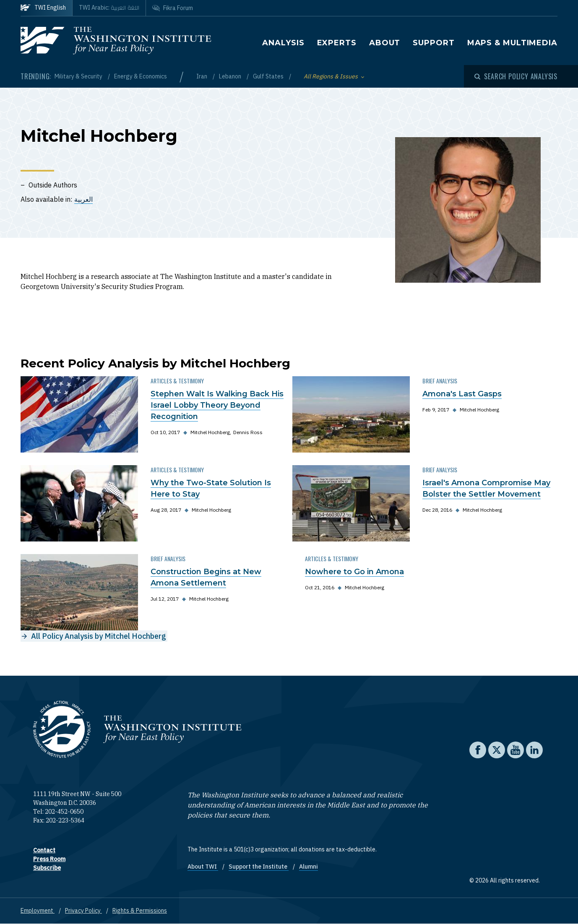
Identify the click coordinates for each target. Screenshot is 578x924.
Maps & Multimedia (512, 43)
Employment (38, 911)
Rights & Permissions (140, 911)
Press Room (49, 859)
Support (433, 43)
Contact (44, 850)
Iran (202, 76)
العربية (83, 199)
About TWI (203, 867)
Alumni (309, 867)
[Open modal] (516, 76)
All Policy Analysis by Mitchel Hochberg (99, 636)
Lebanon (231, 76)
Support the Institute (259, 867)
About (385, 43)
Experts (337, 43)
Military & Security (79, 76)
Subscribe (47, 868)
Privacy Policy (83, 911)
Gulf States (269, 76)
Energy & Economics (141, 76)
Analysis (283, 43)
